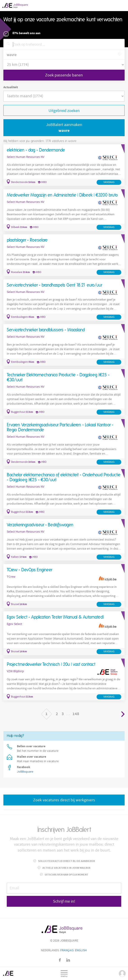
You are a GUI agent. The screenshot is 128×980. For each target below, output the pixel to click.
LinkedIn (68, 960)
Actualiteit (11, 87)
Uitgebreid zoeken (64, 111)
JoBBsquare (25, 772)
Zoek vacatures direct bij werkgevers (64, 800)
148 (76, 714)
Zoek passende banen (64, 75)
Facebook (60, 960)
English (81, 950)
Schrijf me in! (64, 901)
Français (67, 950)
